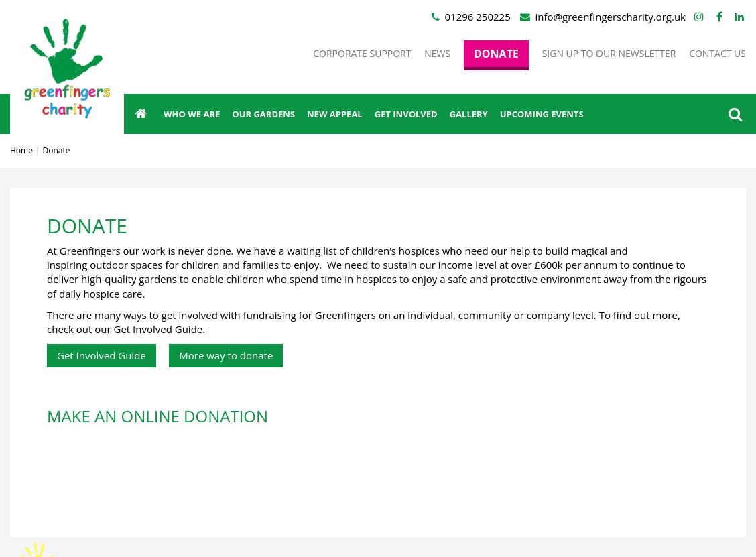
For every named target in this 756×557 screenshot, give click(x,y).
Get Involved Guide (102, 355)
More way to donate (226, 355)
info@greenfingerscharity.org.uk (611, 17)
